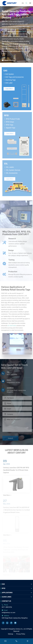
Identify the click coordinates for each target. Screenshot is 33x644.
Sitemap (11, 634)
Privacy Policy (21, 634)
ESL (7, 164)
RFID (7, 115)
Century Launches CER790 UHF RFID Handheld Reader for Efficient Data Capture (16, 471)
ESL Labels (11, 167)
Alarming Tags (10, 80)
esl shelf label (11, 326)
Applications (7, 593)
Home (6, 60)
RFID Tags (10, 125)
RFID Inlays (11, 122)
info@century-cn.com (13, 382)
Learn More (9, 89)
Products (12, 60)
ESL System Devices (14, 170)
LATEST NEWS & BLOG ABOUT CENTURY (17, 451)
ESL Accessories (12, 173)
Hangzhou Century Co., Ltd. (17, 629)
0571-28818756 (11, 375)
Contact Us (7, 601)
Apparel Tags (11, 128)
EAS (5, 71)
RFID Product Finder (14, 119)
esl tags (23, 32)
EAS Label (9, 83)
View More (7, 496)
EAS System (10, 74)
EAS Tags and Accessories (14, 77)
